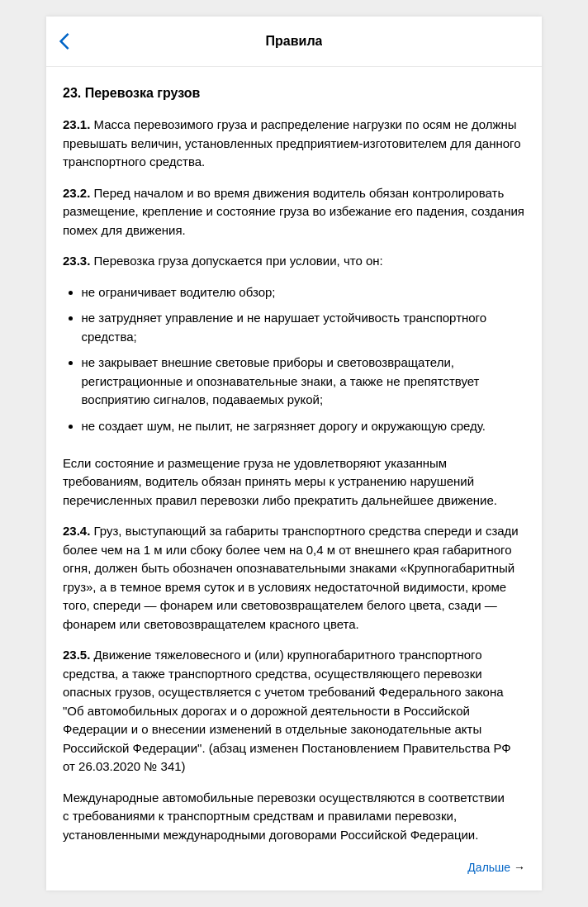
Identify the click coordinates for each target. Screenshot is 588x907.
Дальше (491, 867)
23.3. (76, 261)
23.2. (76, 193)
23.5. (76, 655)
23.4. (76, 531)
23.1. (76, 124)
